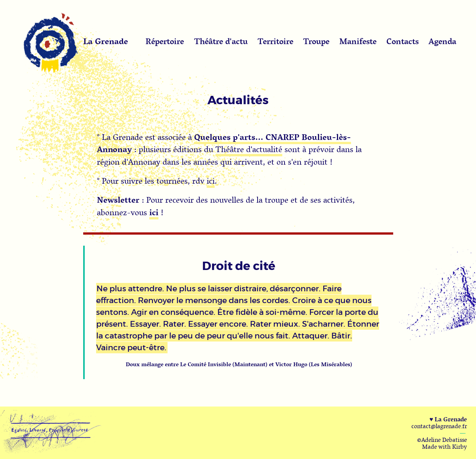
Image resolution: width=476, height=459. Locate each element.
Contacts (402, 41)
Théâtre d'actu (221, 41)
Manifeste (358, 41)
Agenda (442, 41)
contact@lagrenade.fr (439, 426)
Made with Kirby (444, 446)
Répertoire (165, 41)
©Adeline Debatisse (442, 440)
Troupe (316, 41)
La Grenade (106, 41)
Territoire (275, 41)
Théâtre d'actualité (249, 149)
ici (211, 181)
